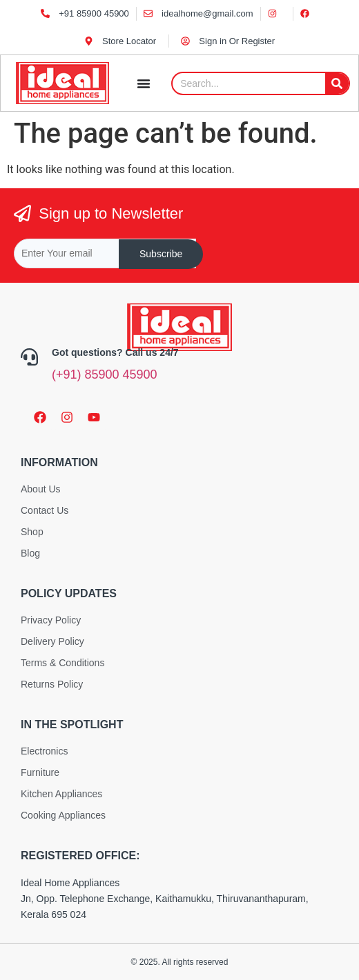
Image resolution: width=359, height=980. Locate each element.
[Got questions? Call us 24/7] (29, 353)
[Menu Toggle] (144, 83)
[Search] (337, 83)
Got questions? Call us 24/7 (115, 352)
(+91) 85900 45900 (105, 374)
